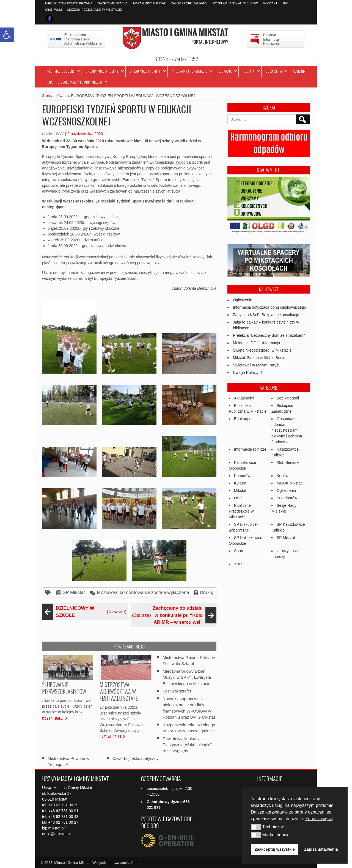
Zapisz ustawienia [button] (321, 849)
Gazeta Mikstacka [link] (113, 3)
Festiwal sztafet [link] (177, 691)
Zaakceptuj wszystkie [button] (275, 849)
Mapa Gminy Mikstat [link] (149, 3)
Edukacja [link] (225, 71)
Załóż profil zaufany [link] (189, 3)
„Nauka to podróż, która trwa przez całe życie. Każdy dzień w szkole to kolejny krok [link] (67, 706)
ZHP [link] (238, 564)
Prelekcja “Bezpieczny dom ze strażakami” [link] (269, 335)
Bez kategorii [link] (288, 398)
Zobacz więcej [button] (319, 819)
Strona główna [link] (54, 96)
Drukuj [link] (206, 592)
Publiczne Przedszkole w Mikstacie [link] (241, 511)
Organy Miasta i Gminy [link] (102, 71)
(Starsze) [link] (174, 615)
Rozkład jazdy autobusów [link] (235, 3)
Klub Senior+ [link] (288, 462)
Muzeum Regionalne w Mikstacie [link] (95, 10)
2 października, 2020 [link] (85, 134)
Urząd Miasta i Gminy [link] (145, 71)
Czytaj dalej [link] (53, 718)
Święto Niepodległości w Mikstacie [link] (262, 350)
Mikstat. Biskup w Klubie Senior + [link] (261, 358)
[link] (7, 35)
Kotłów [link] (282, 476)
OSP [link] (238, 498)
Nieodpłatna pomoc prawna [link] (69, 3)
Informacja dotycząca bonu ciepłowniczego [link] (269, 307)
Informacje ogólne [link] (60, 71)
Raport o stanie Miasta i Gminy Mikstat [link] (74, 82)
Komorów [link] (242, 476)
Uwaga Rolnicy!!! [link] (247, 373)
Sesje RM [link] (299, 71)
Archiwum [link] (53, 10)
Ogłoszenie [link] (243, 300)
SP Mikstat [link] (74, 592)
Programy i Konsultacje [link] (189, 71)
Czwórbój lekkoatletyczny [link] (135, 758)
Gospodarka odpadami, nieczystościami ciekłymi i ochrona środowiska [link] (287, 430)
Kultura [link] (249, 71)
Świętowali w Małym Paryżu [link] (257, 365)
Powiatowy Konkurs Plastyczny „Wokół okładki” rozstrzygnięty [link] (187, 744)
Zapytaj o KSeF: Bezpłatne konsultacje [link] (266, 315)
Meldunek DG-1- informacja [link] (256, 343)
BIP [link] (285, 3)
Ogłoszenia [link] (274, 71)
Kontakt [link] (270, 3)
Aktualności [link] (244, 398)
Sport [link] (239, 551)
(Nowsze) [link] (85, 612)
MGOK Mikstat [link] (289, 483)
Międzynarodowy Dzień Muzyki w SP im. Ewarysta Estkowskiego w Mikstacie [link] (187, 677)
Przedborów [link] (287, 498)
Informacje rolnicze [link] (250, 449)
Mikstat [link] (240, 491)
